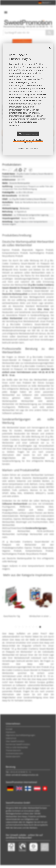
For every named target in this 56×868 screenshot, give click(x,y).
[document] (28, 100)
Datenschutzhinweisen (20, 116)
